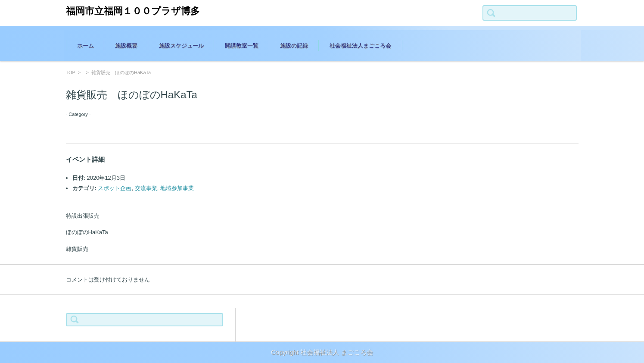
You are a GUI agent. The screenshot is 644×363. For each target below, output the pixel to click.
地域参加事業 (177, 188)
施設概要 (126, 45)
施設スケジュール (181, 45)
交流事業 (146, 188)
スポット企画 (115, 188)
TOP (71, 72)
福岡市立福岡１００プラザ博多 (133, 11)
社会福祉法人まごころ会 (360, 45)
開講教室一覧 (242, 45)
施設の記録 (294, 45)
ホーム (86, 45)
